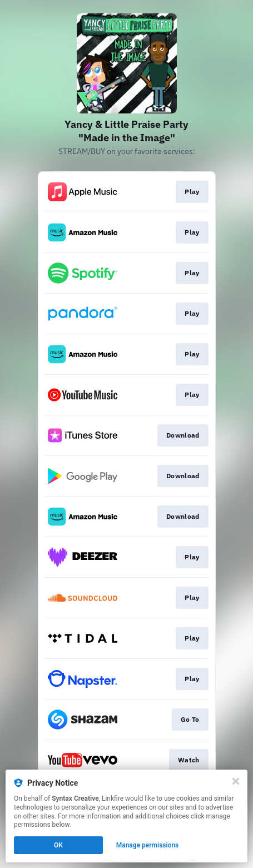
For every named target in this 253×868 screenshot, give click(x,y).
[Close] (236, 781)
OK (58, 845)
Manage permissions (148, 845)
